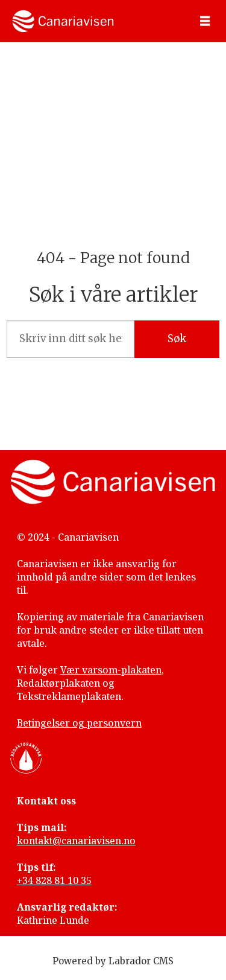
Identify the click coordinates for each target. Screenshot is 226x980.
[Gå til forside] (63, 21)
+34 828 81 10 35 (54, 880)
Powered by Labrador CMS (113, 961)
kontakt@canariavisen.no (76, 841)
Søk (177, 339)
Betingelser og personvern (79, 723)
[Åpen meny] (205, 21)
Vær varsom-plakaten (111, 670)
